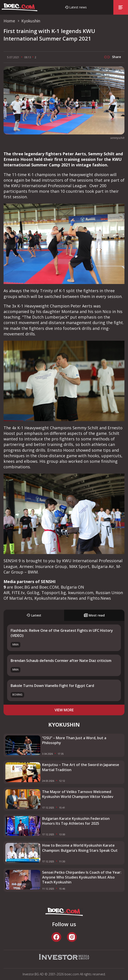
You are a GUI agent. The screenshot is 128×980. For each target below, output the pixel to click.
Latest (34, 615)
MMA (16, 645)
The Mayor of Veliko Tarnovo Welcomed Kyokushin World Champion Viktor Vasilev (78, 794)
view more (64, 710)
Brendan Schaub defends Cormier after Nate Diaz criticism (61, 661)
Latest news (78, 7)
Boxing (17, 695)
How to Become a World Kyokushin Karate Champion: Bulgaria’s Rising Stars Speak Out (80, 848)
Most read (94, 615)
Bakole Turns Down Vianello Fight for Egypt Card (52, 686)
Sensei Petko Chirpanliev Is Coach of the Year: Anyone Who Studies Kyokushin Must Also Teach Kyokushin (82, 877)
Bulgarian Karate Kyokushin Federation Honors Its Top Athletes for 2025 (76, 821)
